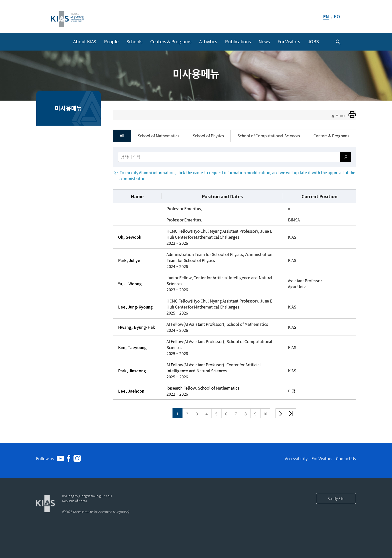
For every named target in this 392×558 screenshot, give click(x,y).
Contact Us (346, 458)
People (111, 41)
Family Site (336, 498)
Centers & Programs (171, 41)
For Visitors (289, 41)
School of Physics (208, 136)
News (264, 41)
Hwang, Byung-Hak (136, 327)
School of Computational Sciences (269, 136)
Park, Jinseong (132, 371)
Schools (134, 41)
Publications (238, 41)
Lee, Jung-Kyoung (135, 307)
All (122, 136)
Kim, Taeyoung (132, 347)
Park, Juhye (129, 260)
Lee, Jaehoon (131, 391)
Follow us (45, 458)
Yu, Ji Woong (130, 284)
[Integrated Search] (338, 42)
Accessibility (296, 458)
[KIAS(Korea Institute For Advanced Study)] (68, 16)
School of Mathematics (158, 136)
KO (337, 16)
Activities (208, 41)
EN (326, 16)
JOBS (313, 41)
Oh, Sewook (130, 237)
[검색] (345, 157)
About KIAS (85, 41)
